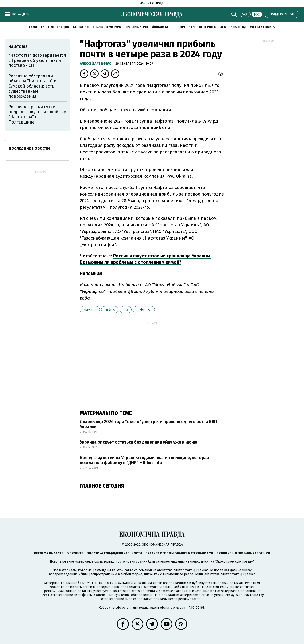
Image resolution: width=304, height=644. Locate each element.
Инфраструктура (107, 27)
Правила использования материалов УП (179, 553)
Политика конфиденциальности (114, 553)
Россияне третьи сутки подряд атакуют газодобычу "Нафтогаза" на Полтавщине (37, 114)
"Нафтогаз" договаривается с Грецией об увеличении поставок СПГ (37, 60)
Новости (37, 27)
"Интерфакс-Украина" (191, 570)
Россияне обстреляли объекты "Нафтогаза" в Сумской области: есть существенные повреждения (32, 86)
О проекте (75, 553)
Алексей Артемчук (96, 64)
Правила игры (136, 27)
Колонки (81, 27)
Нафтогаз (144, 310)
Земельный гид (233, 27)
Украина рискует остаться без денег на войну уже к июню (139, 442)
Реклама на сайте (49, 553)
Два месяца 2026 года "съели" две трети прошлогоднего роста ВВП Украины (148, 424)
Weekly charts (263, 27)
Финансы (160, 27)
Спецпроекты (183, 27)
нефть (110, 310)
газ (126, 310)
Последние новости (29, 148)
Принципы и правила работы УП (243, 553)
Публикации (59, 27)
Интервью (208, 27)
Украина (90, 310)
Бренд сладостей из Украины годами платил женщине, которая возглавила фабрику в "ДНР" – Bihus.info (144, 460)
